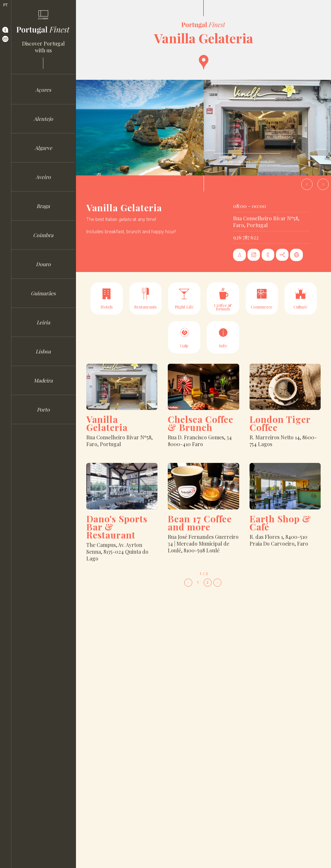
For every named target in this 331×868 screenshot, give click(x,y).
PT (5, 5)
